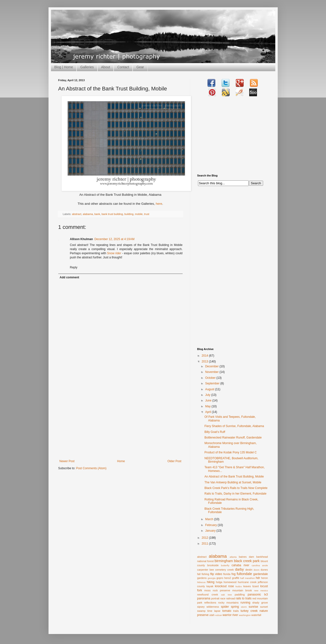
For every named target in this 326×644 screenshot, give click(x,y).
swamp (201, 611)
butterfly (225, 565)
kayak (210, 586)
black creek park (247, 561)
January (211, 531)
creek (230, 570)
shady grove (260, 603)
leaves (247, 586)
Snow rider (114, 253)
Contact (123, 67)
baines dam (246, 557)
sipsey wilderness (208, 607)
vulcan (219, 615)
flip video (216, 574)
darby (239, 569)
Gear (140, 67)
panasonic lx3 (258, 595)
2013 (205, 361)
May (208, 406)
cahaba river (241, 565)
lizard (256, 586)
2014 (205, 356)
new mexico (261, 590)
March (210, 519)
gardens (202, 578)
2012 (205, 538)
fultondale (244, 574)
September (213, 383)
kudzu (239, 586)
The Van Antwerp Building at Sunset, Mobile (233, 482)
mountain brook (242, 590)
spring (235, 607)
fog (233, 574)
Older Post (174, 461)
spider (225, 607)
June (209, 400)
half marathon (247, 578)
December (212, 366)
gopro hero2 (224, 578)
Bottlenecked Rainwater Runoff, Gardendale (233, 438)
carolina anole (260, 565)
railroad (230, 598)
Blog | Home (64, 67)
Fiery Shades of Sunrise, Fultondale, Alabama (234, 426)
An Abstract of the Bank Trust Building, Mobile (234, 477)
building (129, 214)
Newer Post (67, 461)
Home (121, 461)
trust (147, 214)
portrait (215, 598)
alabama (88, 214)
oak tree (226, 595)
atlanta (233, 557)
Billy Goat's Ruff (215, 432)
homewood (230, 582)
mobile (139, 214)
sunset (264, 607)
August (210, 389)
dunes (264, 570)
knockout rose (224, 586)
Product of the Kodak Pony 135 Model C (230, 452)
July (208, 395)
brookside (213, 565)
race (223, 598)
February (211, 525)
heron (265, 578)
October (211, 378)
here (159, 204)
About (106, 67)
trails (236, 611)
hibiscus (202, 582)
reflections (210, 603)
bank (97, 214)
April (208, 412)
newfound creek (208, 595)
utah (212, 615)
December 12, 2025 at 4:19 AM (114, 239)
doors (257, 570)
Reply (74, 267)
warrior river (230, 615)
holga (219, 582)
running (245, 603)
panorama (204, 598)
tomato (227, 611)
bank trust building (112, 214)
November (212, 372)
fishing (205, 574)
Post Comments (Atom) (91, 468)
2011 (205, 544)
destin (249, 570)
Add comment (69, 277)
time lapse (214, 611)
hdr (258, 578)
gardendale (260, 574)
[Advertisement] (120, 423)
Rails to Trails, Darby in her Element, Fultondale (235, 494)
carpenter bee (206, 570)
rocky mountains (228, 603)
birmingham (224, 561)
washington (245, 615)
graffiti (236, 578)
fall (199, 574)
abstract (77, 214)
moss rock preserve (217, 590)
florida (227, 574)
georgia (212, 578)
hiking (211, 582)
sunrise (253, 607)
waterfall (256, 615)
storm (244, 607)
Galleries (87, 67)
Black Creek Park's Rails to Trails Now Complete (236, 488)
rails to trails (244, 598)
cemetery (221, 570)
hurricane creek (247, 582)
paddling (240, 595)
